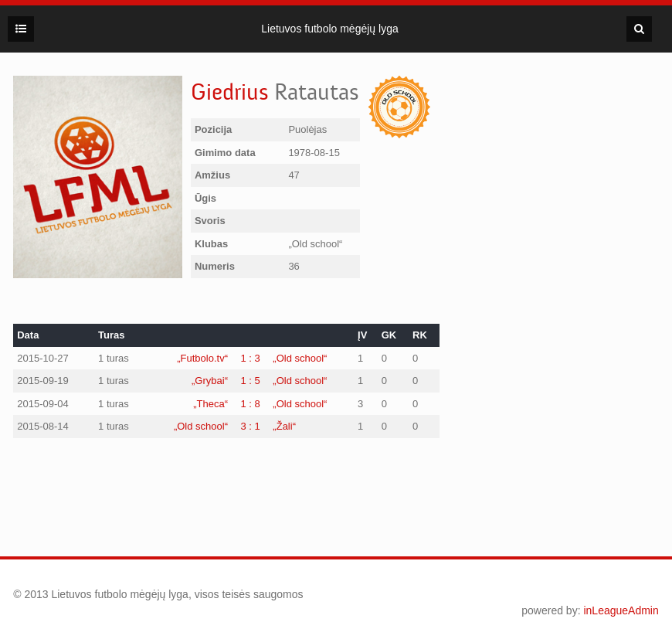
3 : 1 (251, 426)
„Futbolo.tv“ (202, 358)
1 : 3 (251, 358)
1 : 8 (251, 404)
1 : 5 (251, 381)
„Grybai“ (210, 381)
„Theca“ (210, 404)
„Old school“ (300, 358)
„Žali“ (284, 426)
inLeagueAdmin (621, 610)
